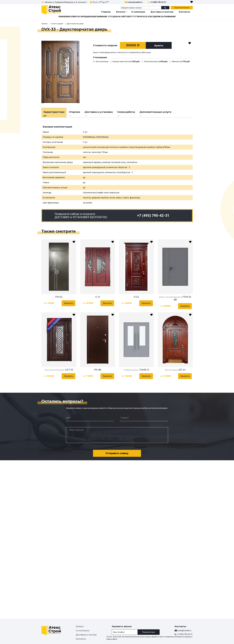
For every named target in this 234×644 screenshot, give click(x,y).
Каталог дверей (57, 24)
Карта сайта (112, 639)
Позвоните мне (149, 632)
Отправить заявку (117, 453)
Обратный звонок (182, 8)
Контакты (185, 12)
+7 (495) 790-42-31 (158, 2)
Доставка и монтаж (162, 12)
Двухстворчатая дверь (75, 24)
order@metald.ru (135, 2)
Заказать (68, 303)
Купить (159, 46)
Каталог (121, 12)
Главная (106, 12)
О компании (138, 12)
